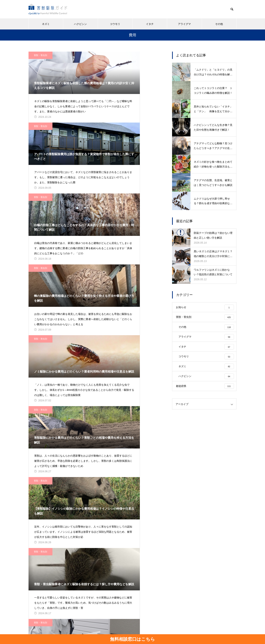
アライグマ (184, 24)
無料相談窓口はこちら (132, 639)
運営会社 (108, 627)
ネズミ (46, 24)
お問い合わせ (155, 627)
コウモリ (115, 24)
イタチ (150, 24)
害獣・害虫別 (40, 55)
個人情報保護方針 (130, 627)
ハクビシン (80, 24)
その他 (219, 24)
